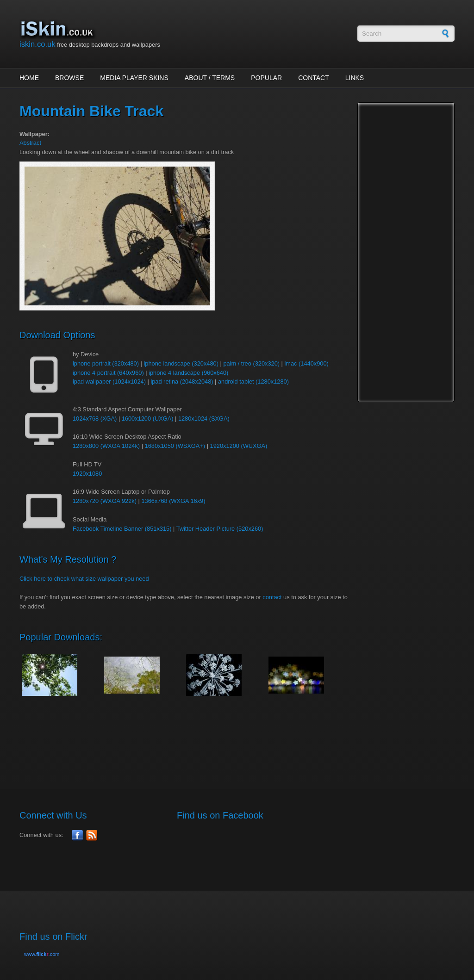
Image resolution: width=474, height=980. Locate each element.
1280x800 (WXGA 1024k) (106, 446)
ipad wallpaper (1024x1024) (109, 381)
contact (272, 597)
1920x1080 (87, 474)
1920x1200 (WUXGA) (239, 446)
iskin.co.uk (37, 44)
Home (29, 78)
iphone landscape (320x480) (181, 363)
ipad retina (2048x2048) (182, 381)
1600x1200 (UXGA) (148, 419)
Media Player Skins (134, 78)
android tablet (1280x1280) (253, 381)
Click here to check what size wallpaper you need (84, 579)
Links (355, 78)
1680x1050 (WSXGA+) (175, 446)
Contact (314, 78)
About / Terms (210, 78)
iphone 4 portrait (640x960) (108, 373)
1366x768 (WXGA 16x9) (173, 501)
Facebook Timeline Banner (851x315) (122, 529)
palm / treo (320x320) (251, 363)
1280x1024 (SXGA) (204, 419)
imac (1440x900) (306, 363)
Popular (266, 78)
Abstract (30, 143)
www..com (42, 954)
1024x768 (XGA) (95, 419)
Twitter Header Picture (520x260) (220, 529)
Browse (69, 78)
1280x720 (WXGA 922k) (105, 501)
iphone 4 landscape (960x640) (188, 373)
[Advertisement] (188, 738)
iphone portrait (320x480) (106, 363)
